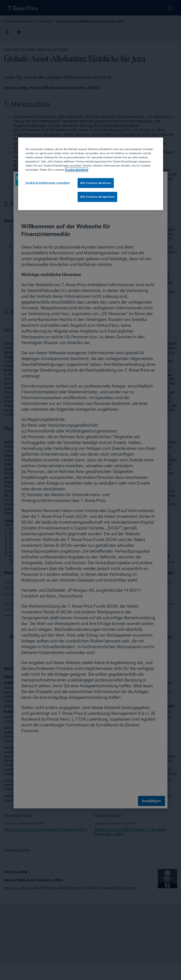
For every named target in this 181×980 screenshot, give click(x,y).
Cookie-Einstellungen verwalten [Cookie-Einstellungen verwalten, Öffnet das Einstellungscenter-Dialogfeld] (48, 182)
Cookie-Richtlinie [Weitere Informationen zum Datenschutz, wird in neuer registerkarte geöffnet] (77, 170)
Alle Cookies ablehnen (96, 183)
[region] (91, 174)
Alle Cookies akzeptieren (98, 197)
